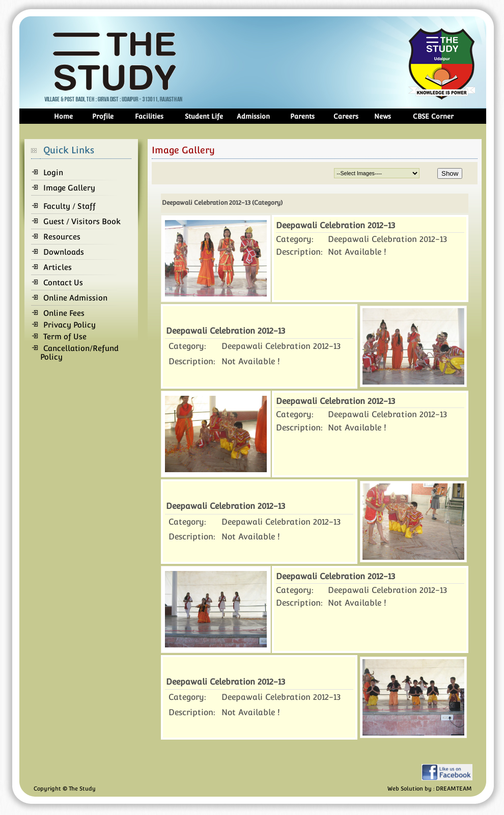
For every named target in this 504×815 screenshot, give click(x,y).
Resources (62, 237)
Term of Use (65, 336)
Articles (58, 267)
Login (53, 172)
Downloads (64, 252)
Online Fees (64, 313)
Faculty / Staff (69, 206)
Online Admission (75, 298)
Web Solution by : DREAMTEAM (430, 789)
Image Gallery (69, 188)
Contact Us (63, 282)
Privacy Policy (69, 325)
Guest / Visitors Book (82, 221)
